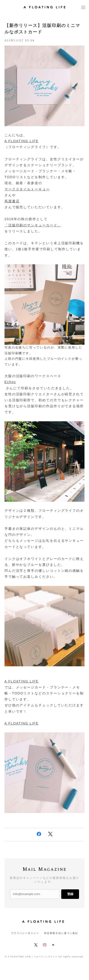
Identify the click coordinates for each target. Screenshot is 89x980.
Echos (10, 382)
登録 (70, 894)
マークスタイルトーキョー (27, 189)
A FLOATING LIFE (22, 141)
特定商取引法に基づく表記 (61, 933)
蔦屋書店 (12, 201)
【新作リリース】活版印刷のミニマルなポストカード (42, 29)
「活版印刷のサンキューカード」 (33, 225)
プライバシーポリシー (25, 933)
